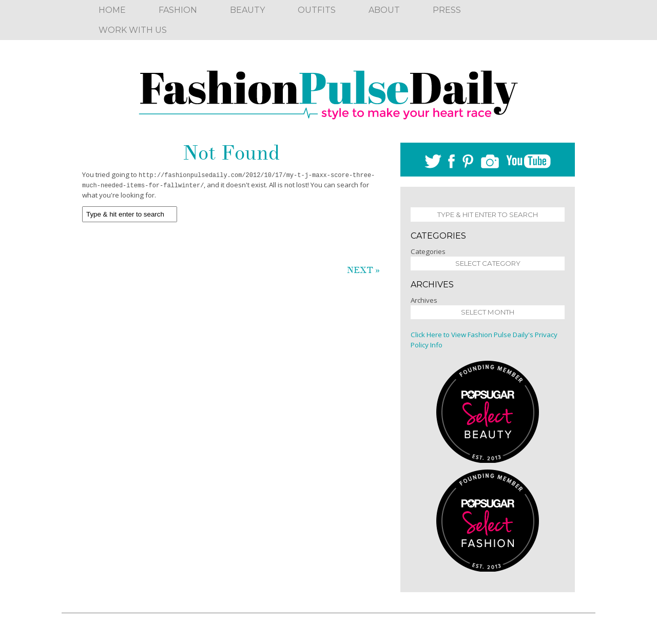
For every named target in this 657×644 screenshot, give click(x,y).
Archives (424, 300)
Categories (428, 251)
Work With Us (133, 30)
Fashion (178, 10)
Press (447, 10)
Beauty (247, 10)
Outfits (317, 10)
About (384, 10)
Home (112, 10)
